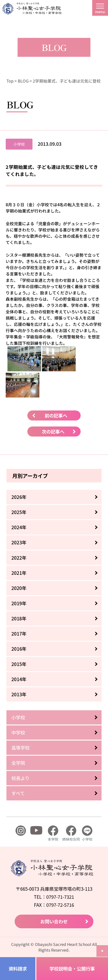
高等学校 (20, 748)
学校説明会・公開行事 (72, 969)
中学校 (18, 732)
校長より (20, 778)
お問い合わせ (54, 921)
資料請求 (18, 969)
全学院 (18, 763)
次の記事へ (53, 432)
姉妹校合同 (71, 834)
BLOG (23, 81)
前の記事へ (56, 415)
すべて (18, 793)
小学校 (18, 717)
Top (10, 81)
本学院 (53, 834)
